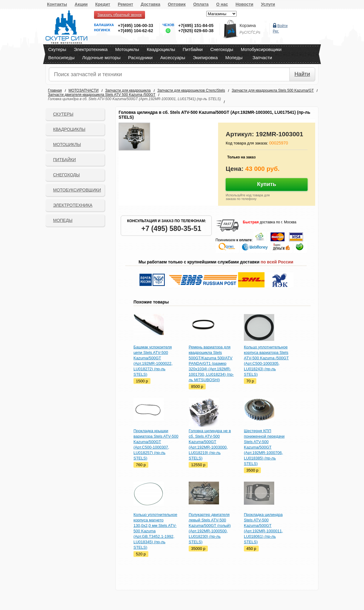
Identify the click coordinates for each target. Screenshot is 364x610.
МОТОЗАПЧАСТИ (84, 90)
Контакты (57, 4)
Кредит (103, 4)
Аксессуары (173, 58)
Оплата (201, 4)
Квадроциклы (161, 49)
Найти (302, 74)
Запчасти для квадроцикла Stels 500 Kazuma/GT (273, 90)
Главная (55, 90)
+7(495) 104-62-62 (135, 31)
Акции (81, 4)
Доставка (150, 4)
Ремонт (125, 4)
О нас (222, 4)
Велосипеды (61, 58)
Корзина (248, 25)
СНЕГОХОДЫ (66, 175)
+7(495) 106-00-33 (135, 25)
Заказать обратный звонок (120, 15)
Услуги (268, 4)
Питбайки (193, 49)
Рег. (276, 31)
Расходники (140, 58)
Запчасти (262, 58)
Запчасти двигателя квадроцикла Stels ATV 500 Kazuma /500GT (102, 95)
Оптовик (177, 4)
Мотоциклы (127, 49)
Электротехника (91, 49)
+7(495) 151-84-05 (196, 25)
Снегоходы (222, 49)
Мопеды (234, 58)
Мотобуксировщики (261, 49)
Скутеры (57, 49)
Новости (244, 4)
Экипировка (205, 58)
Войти (282, 26)
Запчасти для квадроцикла (128, 90)
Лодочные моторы (101, 58)
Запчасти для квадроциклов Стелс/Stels (191, 90)
